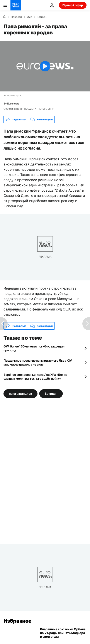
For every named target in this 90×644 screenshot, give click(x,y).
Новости (16, 17)
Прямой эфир (73, 5)
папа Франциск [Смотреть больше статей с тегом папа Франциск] (20, 394)
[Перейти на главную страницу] (16, 5)
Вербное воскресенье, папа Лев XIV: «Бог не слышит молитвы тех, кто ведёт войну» (35, 377)
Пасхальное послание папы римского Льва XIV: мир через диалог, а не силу (38, 362)
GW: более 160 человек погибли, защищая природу (34, 348)
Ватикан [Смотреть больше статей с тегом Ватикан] (51, 394)
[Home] (5, 17)
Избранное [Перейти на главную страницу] (18, 621)
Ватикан (42, 17)
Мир (29, 17)
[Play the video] (45, 66)
